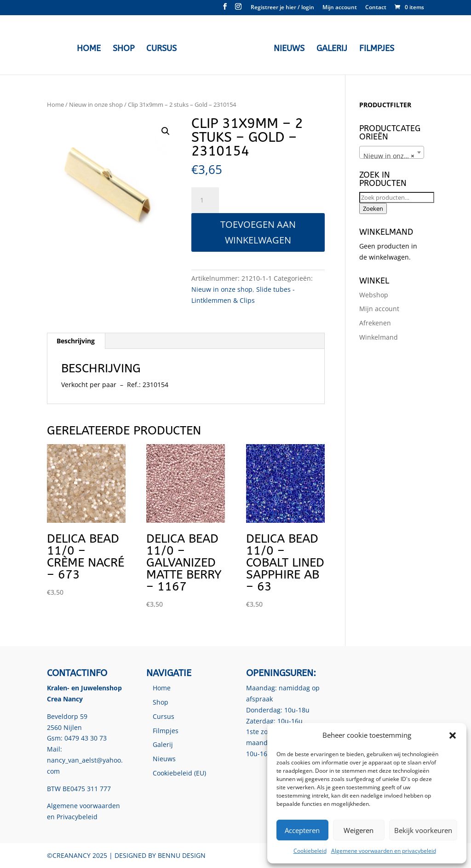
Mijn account (340, 8)
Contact (376, 8)
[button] (453, 735)
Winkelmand (379, 337)
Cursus (164, 48)
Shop (126, 48)
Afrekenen (375, 323)
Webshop (374, 295)
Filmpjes (374, 48)
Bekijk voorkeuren (423, 830)
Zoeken (373, 208)
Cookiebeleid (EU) (179, 773)
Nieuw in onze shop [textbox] (393, 156)
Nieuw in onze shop (96, 104)
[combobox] (392, 152)
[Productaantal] (205, 200)
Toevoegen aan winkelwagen (258, 232)
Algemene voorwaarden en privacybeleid (384, 851)
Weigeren (359, 830)
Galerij (330, 48)
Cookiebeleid (310, 851)
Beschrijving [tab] (76, 341)
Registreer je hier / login (282, 8)
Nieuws (287, 48)
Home (91, 48)
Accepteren (302, 830)
